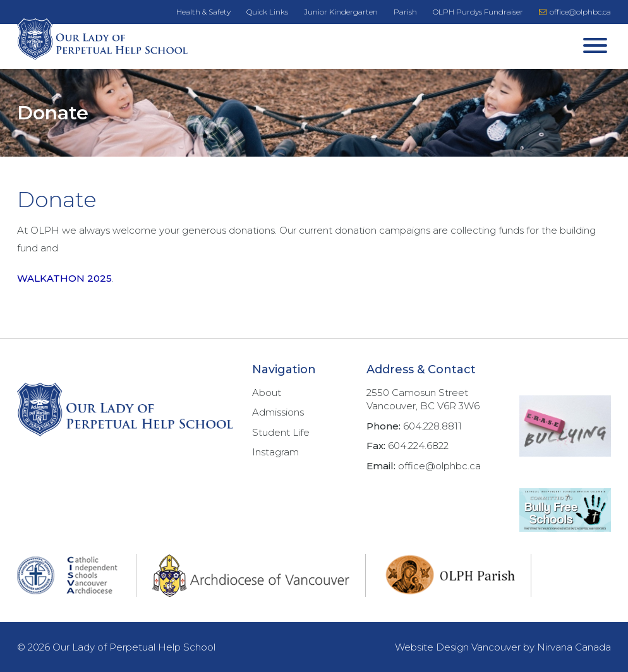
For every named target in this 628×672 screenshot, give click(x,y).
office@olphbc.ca (575, 12)
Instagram (275, 452)
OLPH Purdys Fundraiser (478, 12)
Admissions (278, 412)
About (267, 393)
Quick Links (267, 12)
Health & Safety (203, 12)
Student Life (281, 432)
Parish (405, 12)
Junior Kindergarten (341, 12)
